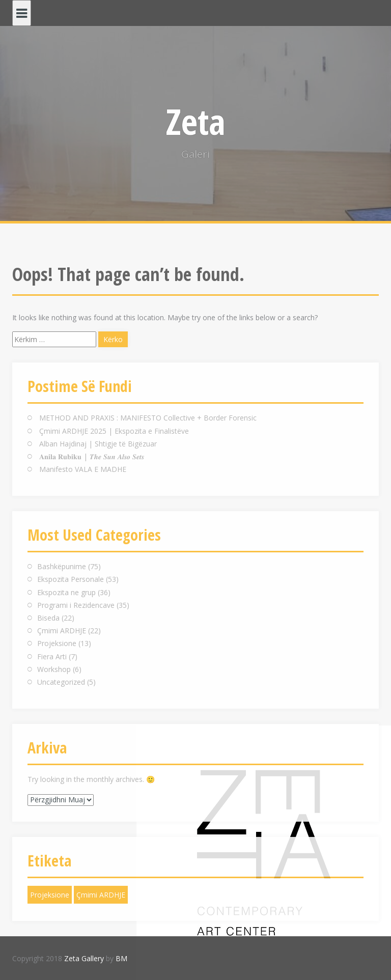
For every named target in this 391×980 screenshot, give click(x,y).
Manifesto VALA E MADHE (83, 469)
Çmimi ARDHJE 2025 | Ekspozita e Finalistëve (114, 431)
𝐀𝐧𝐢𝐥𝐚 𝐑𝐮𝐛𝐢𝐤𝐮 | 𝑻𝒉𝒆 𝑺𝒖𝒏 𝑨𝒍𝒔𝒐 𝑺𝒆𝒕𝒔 (92, 456)
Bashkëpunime (62, 566)
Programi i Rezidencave (76, 605)
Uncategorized (61, 682)
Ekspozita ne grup (66, 592)
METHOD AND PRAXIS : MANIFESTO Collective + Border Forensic (148, 418)
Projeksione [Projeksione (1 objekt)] (50, 895)
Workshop (54, 669)
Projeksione (57, 643)
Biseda (48, 618)
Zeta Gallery (84, 958)
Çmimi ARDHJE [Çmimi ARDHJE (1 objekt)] (101, 895)
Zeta (196, 121)
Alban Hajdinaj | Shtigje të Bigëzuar (98, 444)
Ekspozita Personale (71, 579)
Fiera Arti (52, 656)
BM (121, 958)
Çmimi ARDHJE (62, 631)
